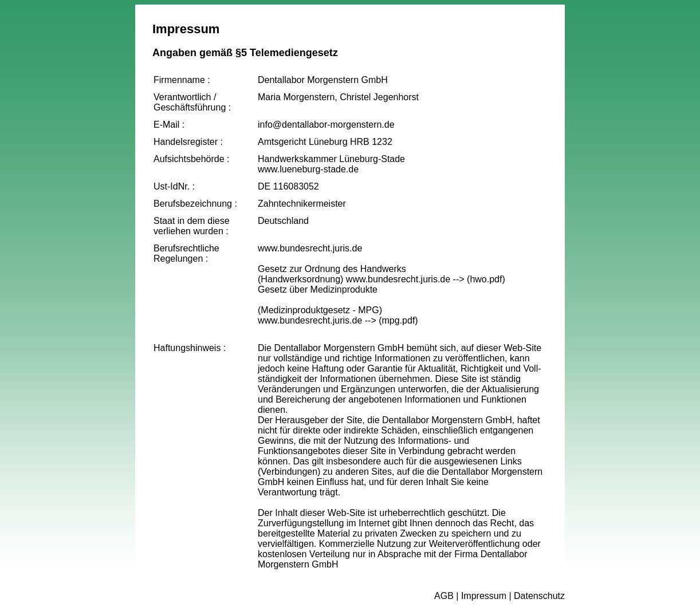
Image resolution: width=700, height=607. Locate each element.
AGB (444, 596)
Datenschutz (539, 596)
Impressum (484, 596)
